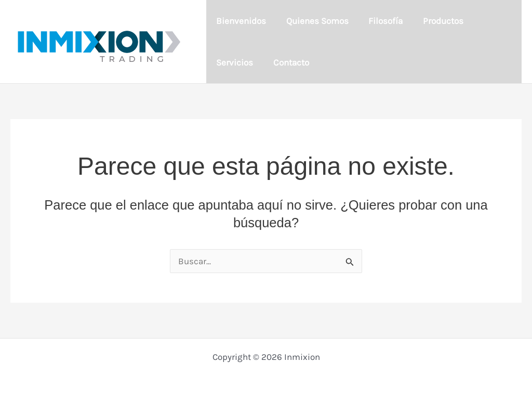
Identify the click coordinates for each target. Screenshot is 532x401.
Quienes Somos (314, 21)
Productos (435, 21)
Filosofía (380, 21)
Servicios (492, 21)
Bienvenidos (240, 21)
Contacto (233, 62)
